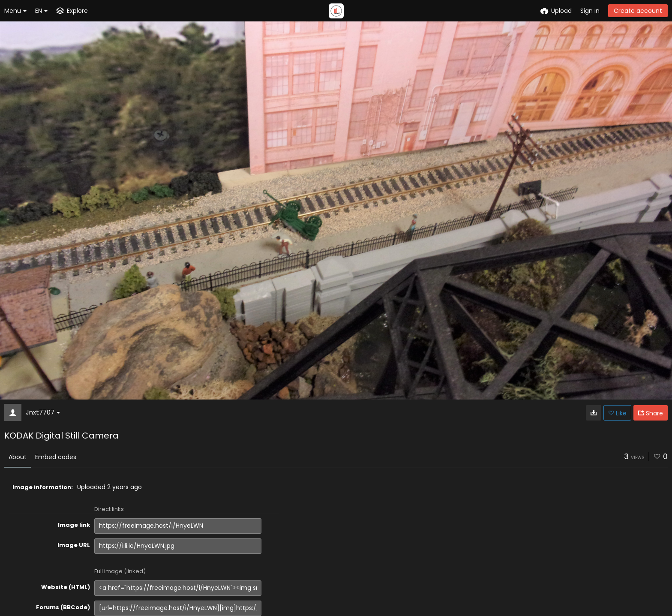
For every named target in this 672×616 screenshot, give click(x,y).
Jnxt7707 (43, 412)
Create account (638, 11)
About (18, 457)
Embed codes (56, 457)
